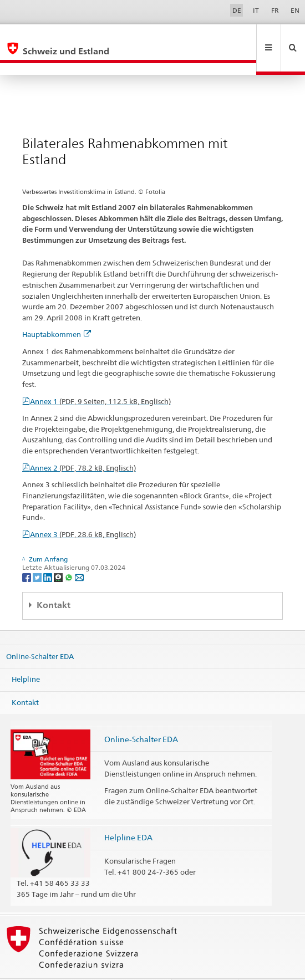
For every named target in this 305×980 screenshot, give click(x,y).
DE (237, 10)
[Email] (79, 553)
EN (295, 10)
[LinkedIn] (49, 553)
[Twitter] (38, 553)
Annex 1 (100, 377)
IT (256, 10)
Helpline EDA (128, 813)
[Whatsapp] (70, 553)
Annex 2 (83, 444)
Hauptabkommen (57, 310)
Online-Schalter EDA (40, 632)
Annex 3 (83, 511)
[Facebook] (27, 553)
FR (275, 10)
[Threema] (59, 553)
